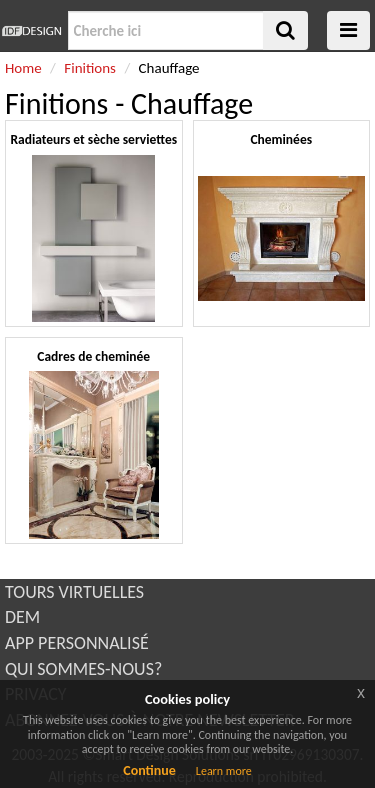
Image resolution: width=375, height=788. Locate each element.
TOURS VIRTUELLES (74, 592)
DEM (22, 617)
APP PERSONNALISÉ (77, 643)
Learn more (224, 771)
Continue (149, 770)
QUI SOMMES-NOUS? (83, 669)
